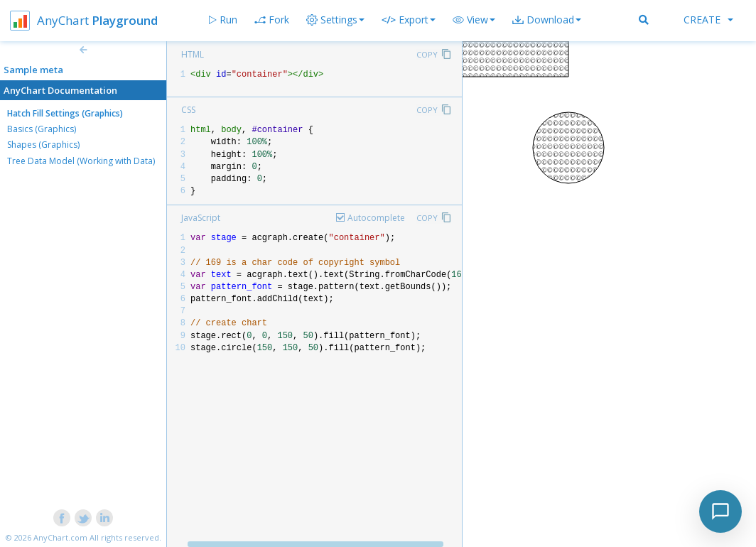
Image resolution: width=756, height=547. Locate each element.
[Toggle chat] (720, 511)
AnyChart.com (60, 537)
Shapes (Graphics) (43, 145)
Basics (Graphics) (42, 129)
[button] (474, 20)
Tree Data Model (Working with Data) (81, 161)
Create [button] (708, 20)
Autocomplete (376, 218)
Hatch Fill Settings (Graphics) (65, 113)
